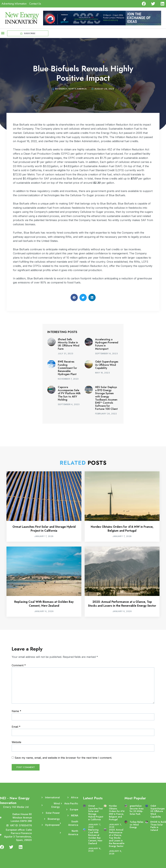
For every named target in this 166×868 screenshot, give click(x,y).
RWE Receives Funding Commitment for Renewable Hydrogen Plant (67, 368)
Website (16, 742)
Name (16, 711)
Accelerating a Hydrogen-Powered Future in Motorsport (107, 344)
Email (16, 727)
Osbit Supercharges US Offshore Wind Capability (158, 811)
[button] (3, 33)
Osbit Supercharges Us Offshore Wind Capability (107, 365)
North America (77, 89)
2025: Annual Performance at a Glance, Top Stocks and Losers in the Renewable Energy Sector (122, 604)
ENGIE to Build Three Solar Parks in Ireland (158, 826)
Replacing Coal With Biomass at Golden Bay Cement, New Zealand (44, 604)
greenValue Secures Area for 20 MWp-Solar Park (137, 810)
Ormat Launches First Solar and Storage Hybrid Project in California (44, 529)
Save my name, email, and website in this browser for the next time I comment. (63, 758)
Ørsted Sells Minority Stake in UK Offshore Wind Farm (69, 344)
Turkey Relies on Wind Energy (136, 825)
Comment (19, 665)
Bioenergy (61, 89)
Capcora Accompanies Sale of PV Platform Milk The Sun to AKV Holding (69, 393)
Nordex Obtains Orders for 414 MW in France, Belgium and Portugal (122, 529)
